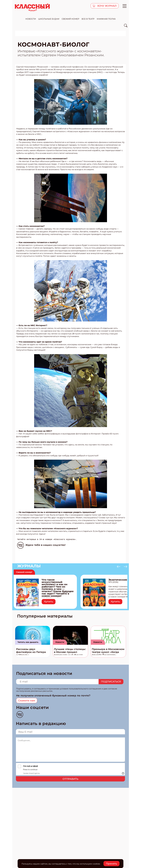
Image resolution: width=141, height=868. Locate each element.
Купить (49, 601)
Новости (60, 642)
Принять (111, 864)
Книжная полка (106, 19)
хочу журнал (107, 6)
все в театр (88, 19)
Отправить (70, 779)
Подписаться (111, 682)
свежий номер (70, 19)
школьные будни (49, 19)
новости (31, 19)
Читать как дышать (28, 642)
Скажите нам (27, 701)
